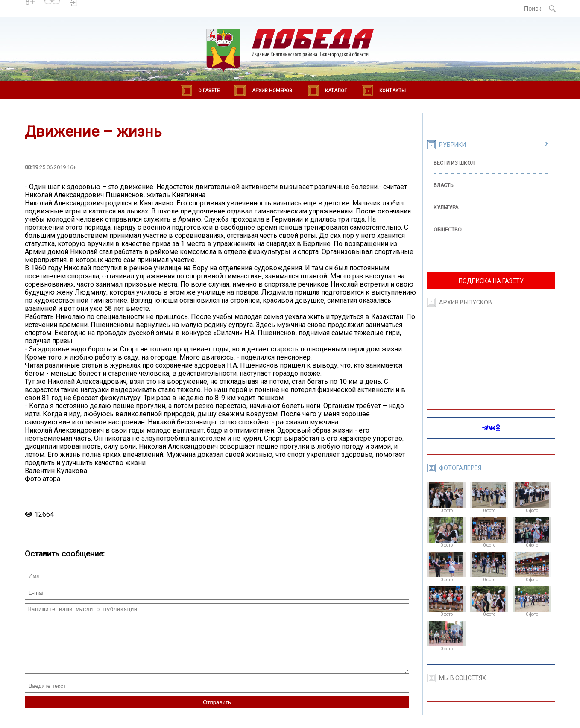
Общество (448, 230)
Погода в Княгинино (111, 5)
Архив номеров (272, 91)
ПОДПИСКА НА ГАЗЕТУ (491, 281)
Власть (443, 185)
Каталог (336, 91)
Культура (446, 208)
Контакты (393, 91)
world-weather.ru (111, 12)
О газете (209, 91)
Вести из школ (454, 163)
